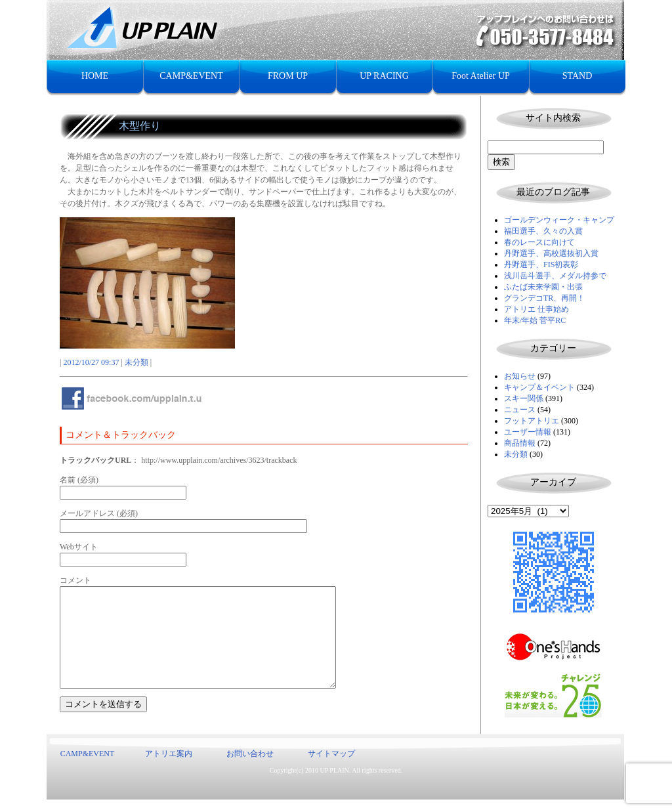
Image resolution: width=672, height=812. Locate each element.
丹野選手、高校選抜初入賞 (551, 253)
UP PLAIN (334, 783)
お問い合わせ (250, 766)
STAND (577, 76)
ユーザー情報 (528, 432)
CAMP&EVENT (191, 76)
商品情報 (520, 443)
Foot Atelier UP (481, 76)
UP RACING (384, 76)
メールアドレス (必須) (99, 513)
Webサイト (79, 547)
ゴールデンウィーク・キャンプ (559, 220)
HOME (95, 76)
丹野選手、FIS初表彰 (541, 265)
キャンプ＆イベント (539, 387)
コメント (75, 580)
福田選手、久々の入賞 (543, 231)
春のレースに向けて (539, 242)
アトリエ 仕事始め (536, 309)
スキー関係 (524, 398)
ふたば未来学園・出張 (543, 287)
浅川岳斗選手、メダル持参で (555, 276)
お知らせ (520, 376)
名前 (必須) (79, 480)
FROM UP (288, 76)
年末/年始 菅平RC (535, 320)
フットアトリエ (532, 421)
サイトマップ (331, 766)
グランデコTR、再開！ (544, 298)
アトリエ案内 (169, 766)
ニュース (520, 410)
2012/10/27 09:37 (91, 362)
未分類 (516, 454)
